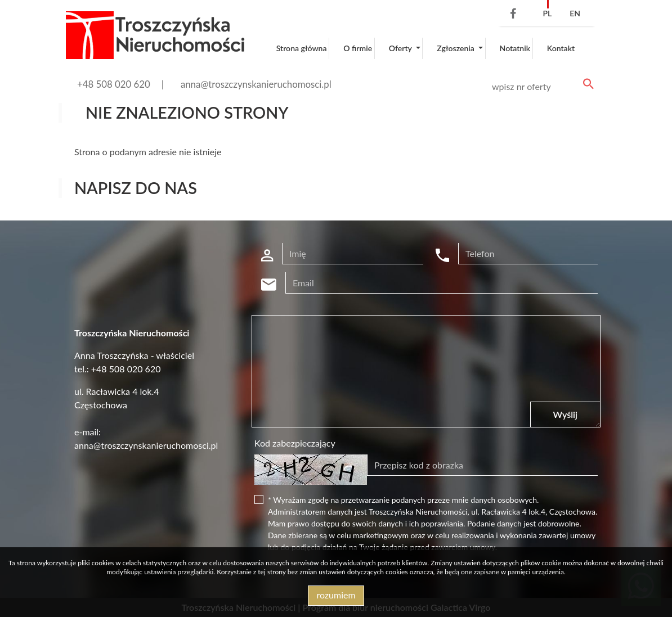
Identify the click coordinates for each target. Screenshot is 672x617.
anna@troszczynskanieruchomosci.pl (256, 84)
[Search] (541, 87)
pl (547, 13)
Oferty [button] (401, 48)
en (575, 13)
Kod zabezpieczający (295, 443)
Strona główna (302, 48)
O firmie (358, 48)
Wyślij (565, 414)
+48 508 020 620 (114, 84)
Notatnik (515, 48)
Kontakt (561, 48)
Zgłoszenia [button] (456, 48)
